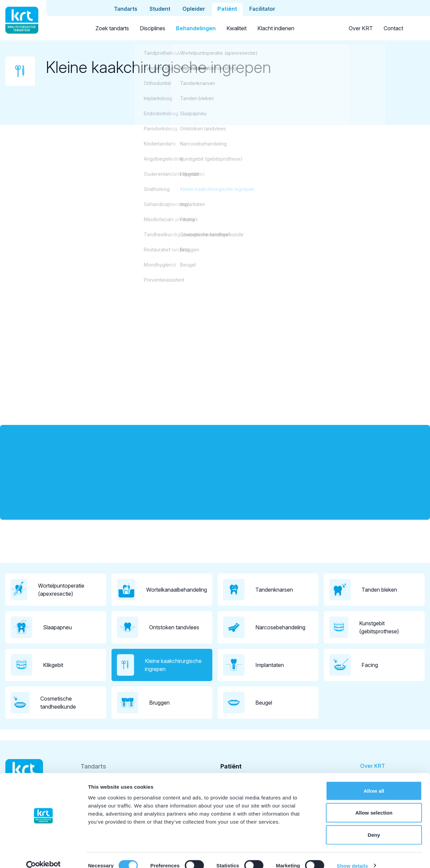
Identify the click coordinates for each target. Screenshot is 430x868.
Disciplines (153, 28)
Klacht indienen (276, 28)
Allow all (374, 780)
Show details (353, 855)
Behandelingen (196, 28)
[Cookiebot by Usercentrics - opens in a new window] (44, 855)
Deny (374, 824)
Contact (393, 28)
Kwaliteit (236, 28)
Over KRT (361, 28)
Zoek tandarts (112, 28)
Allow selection (374, 802)
